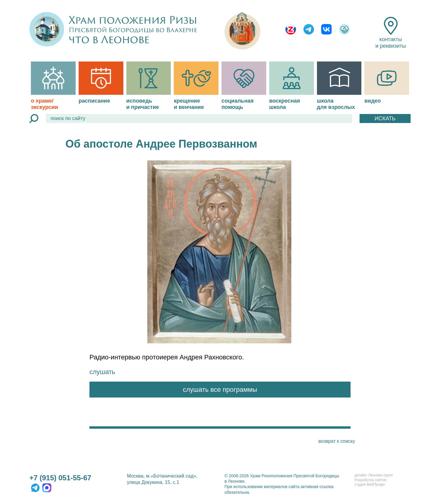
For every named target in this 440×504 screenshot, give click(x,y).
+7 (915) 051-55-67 (60, 478)
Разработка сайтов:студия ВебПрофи (371, 482)
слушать (102, 372)
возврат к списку (337, 441)
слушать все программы (220, 390)
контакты (391, 33)
